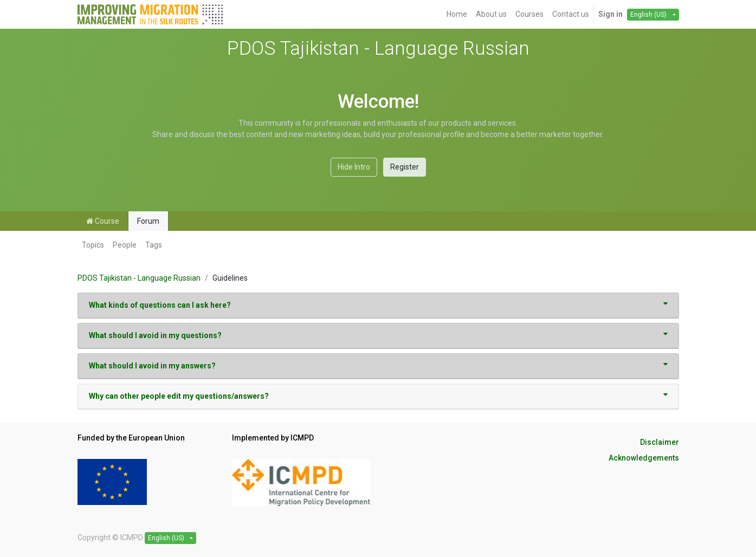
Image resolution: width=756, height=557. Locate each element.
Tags (154, 245)
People (125, 245)
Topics (93, 245)
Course (103, 221)
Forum (148, 221)
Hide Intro (354, 167)
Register (405, 167)
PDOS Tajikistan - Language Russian (139, 278)
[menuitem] (457, 14)
